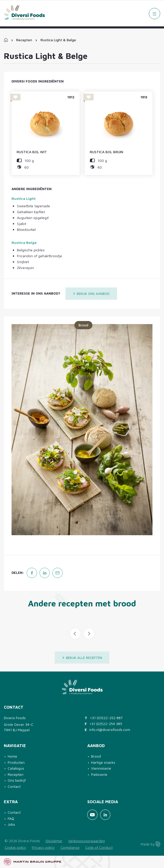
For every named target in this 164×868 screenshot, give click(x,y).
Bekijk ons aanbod (91, 294)
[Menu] (155, 14)
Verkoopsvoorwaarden (87, 841)
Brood (96, 756)
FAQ (11, 818)
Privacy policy (43, 847)
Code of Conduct (99, 847)
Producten (16, 762)
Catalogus (16, 768)
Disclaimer (54, 841)
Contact (14, 786)
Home (12, 756)
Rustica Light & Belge (58, 40)
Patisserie (99, 774)
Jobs (11, 824)
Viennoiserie (101, 768)
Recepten (24, 40)
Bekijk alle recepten (82, 658)
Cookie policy (15, 847)
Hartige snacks (103, 762)
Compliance (70, 847)
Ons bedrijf (17, 780)
